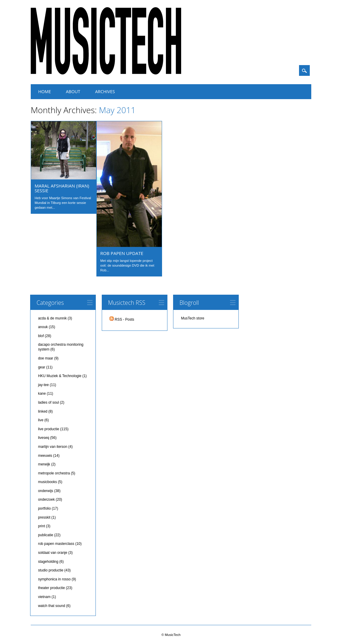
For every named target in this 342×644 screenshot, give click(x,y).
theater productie (51, 588)
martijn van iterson (53, 447)
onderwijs (46, 491)
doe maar (46, 358)
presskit (44, 517)
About (73, 92)
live (41, 420)
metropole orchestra (54, 473)
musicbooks (47, 482)
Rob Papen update (122, 253)
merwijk (44, 464)
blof (41, 336)
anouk (43, 327)
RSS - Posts (122, 319)
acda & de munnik (52, 318)
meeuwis (45, 456)
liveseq (43, 438)
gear (41, 367)
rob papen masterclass (56, 544)
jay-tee (43, 385)
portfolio (44, 508)
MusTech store (192, 318)
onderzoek (46, 499)
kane (42, 394)
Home (45, 92)
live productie (48, 429)
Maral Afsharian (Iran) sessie (62, 188)
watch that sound (51, 606)
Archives (105, 92)
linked (43, 411)
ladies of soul (48, 402)
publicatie (46, 535)
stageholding (48, 562)
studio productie (51, 570)
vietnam (44, 597)
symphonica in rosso (54, 579)
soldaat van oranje (53, 553)
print (41, 526)
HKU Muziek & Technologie (60, 376)
